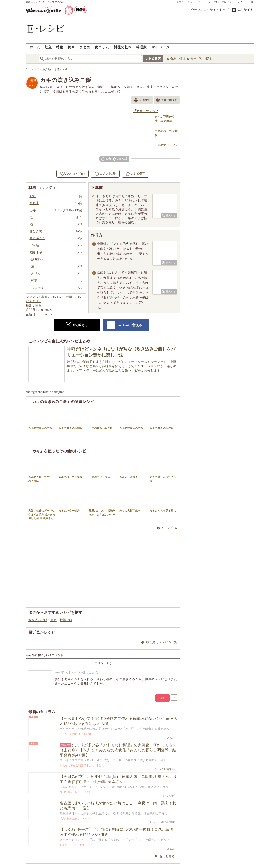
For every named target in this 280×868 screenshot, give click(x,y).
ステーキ (85, 818)
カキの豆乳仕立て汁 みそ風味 (42, 469)
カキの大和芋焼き (133, 501)
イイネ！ (163, 698)
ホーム (35, 47)
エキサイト (245, 10)
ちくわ (64, 845)
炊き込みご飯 (38, 620)
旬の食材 (75, 734)
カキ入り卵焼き (133, 467)
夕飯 (87, 792)
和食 (45, 297)
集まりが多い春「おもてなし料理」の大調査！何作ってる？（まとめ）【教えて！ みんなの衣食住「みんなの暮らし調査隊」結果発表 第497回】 (118, 750)
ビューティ (204, 2)
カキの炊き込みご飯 (42, 418)
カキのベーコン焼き (72, 467)
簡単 (72, 47)
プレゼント (228, 2)
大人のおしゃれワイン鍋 (163, 469)
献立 (48, 47)
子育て (180, 2)
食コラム (102, 47)
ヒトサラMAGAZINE (162, 822)
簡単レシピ (86, 845)
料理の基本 (123, 47)
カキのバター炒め (72, 501)
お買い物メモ (166, 101)
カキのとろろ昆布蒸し (163, 501)
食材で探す (178, 59)
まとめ (85, 47)
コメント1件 (105, 174)
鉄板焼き (72, 818)
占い (216, 2)
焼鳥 (62, 818)
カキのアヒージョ (103, 467)
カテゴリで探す (201, 59)
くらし (191, 2)
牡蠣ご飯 (66, 620)
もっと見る (169, 528)
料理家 (141, 47)
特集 (60, 47)
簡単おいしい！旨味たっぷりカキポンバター (103, 503)
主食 (38, 305)
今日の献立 (66, 792)
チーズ (74, 845)
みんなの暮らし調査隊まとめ (77, 765)
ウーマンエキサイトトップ (210, 10)
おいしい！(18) (75, 174)
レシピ (79, 792)
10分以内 (87, 734)
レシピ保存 (138, 174)
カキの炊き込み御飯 (72, 418)
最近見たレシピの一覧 (162, 642)
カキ (53, 620)
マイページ (160, 47)
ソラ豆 (64, 734)
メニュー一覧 (245, 2)
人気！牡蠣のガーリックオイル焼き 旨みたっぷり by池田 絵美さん (42, 505)
